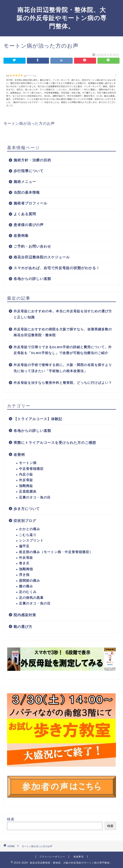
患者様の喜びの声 (29, 225)
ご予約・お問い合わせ (32, 246)
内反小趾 (26, 474)
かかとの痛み (30, 529)
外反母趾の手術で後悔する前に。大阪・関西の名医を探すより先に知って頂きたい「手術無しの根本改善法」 (63, 368)
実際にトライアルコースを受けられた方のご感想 (55, 443)
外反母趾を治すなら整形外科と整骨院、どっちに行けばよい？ (63, 383)
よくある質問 (25, 214)
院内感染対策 (25, 615)
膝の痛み (26, 586)
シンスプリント (31, 541)
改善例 (19, 455)
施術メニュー (25, 182)
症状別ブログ (25, 521)
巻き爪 (24, 563)
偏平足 (24, 546)
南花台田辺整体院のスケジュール (42, 257)
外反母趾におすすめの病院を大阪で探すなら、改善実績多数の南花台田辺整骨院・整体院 (63, 332)
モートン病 (28, 463)
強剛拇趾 (26, 486)
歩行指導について (29, 171)
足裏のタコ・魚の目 (35, 497)
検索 (11, 819)
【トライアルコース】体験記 (38, 419)
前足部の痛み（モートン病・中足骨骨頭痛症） (56, 552)
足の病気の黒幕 (31, 598)
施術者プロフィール (30, 203)
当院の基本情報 (27, 192)
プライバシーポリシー (52, 857)
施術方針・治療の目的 (32, 160)
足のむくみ (28, 592)
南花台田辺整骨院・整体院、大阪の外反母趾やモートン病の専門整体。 (62, 18)
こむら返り (28, 535)
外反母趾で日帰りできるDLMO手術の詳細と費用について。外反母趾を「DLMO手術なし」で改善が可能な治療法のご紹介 (63, 350)
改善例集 (21, 236)
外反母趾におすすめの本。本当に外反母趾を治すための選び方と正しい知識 (63, 314)
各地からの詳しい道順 (32, 279)
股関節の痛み (30, 581)
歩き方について (27, 509)
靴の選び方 (23, 627)
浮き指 (24, 575)
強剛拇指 (26, 569)
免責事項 (78, 857)
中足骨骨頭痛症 (31, 469)
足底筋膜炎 (28, 492)
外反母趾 (26, 480)
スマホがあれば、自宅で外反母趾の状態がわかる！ (57, 268)
